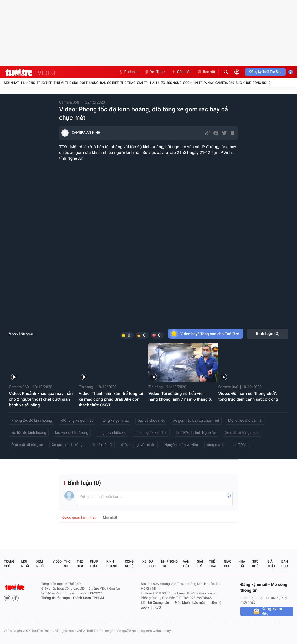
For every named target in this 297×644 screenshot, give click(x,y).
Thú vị (59, 83)
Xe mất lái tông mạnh (242, 433)
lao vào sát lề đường (72, 433)
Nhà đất (242, 564)
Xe (144, 561)
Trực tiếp (45, 83)
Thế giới (72, 83)
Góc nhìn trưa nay (198, 83)
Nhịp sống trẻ (169, 564)
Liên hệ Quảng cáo (155, 603)
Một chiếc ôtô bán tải (245, 421)
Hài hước (157, 83)
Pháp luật (94, 564)
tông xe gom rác (116, 421)
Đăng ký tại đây (272, 611)
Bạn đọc (285, 564)
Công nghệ (261, 83)
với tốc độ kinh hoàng (29, 433)
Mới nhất (11, 83)
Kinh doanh (112, 564)
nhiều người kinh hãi (151, 433)
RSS (158, 608)
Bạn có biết (109, 83)
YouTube (154, 72)
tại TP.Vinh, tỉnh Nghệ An (196, 433)
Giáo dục (228, 564)
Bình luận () (268, 334)
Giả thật (271, 564)
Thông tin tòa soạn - (57, 598)
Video (57, 561)
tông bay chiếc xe (111, 433)
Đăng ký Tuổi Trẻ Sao (265, 72)
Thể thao (128, 83)
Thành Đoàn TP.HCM (88, 598)
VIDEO (47, 73)
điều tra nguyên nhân (138, 445)
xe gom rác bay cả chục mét (196, 421)
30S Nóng (174, 83)
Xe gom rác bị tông (67, 445)
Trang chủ (9, 564)
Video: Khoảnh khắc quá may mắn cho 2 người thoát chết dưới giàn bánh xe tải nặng (41, 399)
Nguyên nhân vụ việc (181, 445)
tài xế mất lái (102, 445)
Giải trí (143, 83)
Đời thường (89, 83)
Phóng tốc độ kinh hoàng (32, 421)
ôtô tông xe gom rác (77, 421)
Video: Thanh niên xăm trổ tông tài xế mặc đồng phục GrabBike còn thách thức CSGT (111, 399)
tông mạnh (216, 445)
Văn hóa (186, 564)
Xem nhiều (41, 564)
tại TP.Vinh (242, 445)
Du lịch (152, 564)
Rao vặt (206, 72)
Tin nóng (28, 83)
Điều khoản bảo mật (190, 603)
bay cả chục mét (151, 421)
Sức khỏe (243, 83)
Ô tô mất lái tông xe (27, 445)
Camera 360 (225, 83)
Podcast (128, 72)
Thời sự (68, 564)
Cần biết (181, 72)
